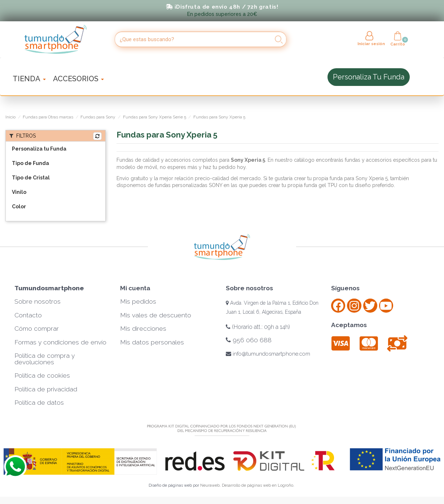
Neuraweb (210, 485)
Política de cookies (42, 375)
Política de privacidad (46, 389)
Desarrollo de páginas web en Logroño (258, 485)
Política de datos (39, 403)
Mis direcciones (143, 329)
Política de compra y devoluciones (45, 359)
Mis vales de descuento (156, 315)
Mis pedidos (138, 301)
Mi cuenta (135, 288)
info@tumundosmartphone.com (268, 354)
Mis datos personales (152, 342)
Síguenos (345, 288)
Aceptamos (349, 325)
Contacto (28, 315)
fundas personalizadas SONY (189, 185)
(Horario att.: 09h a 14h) (258, 327)
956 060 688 (249, 340)
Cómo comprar (37, 329)
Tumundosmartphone (49, 288)
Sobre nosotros (38, 301)
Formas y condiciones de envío (60, 342)
